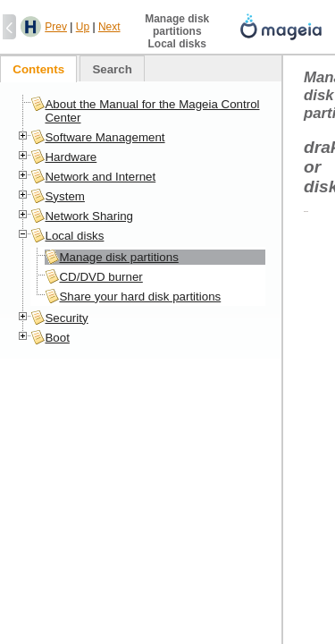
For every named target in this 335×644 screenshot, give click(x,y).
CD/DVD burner (100, 277)
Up (83, 27)
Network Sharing (89, 216)
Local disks (74, 236)
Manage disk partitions (118, 257)
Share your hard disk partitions (140, 297)
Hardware (71, 157)
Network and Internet (100, 177)
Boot (57, 338)
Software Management (105, 137)
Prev (56, 27)
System (64, 196)
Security (66, 318)
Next (109, 27)
